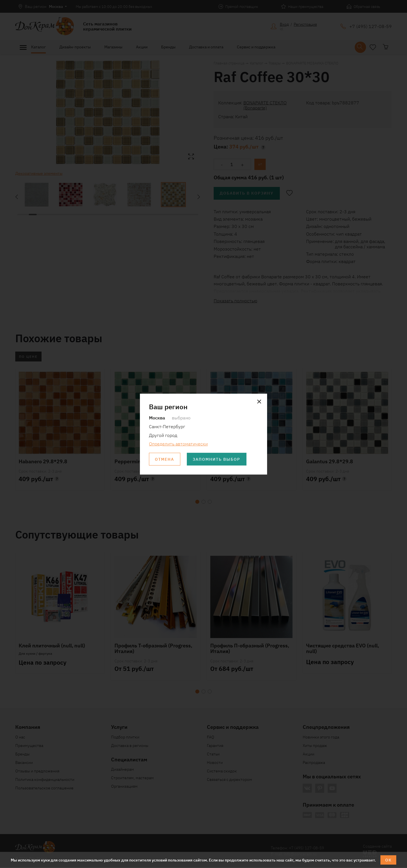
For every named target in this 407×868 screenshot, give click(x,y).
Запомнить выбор (217, 459)
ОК (388, 860)
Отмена (165, 459)
